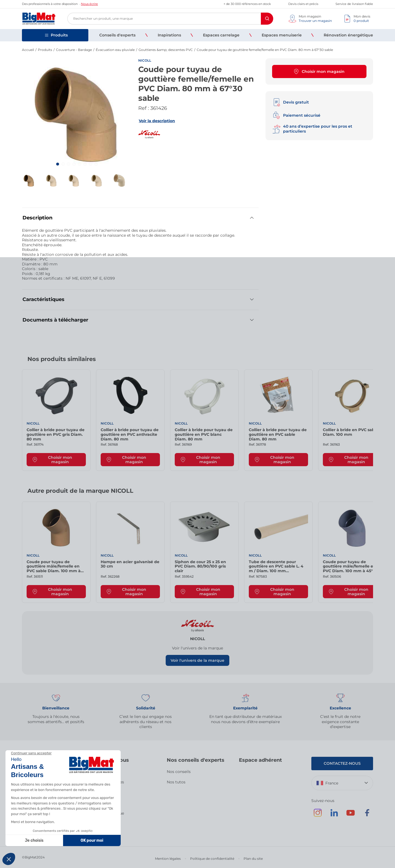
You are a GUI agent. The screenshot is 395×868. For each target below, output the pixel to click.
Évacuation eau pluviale (115, 50)
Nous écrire (89, 4)
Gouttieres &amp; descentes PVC (166, 50)
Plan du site (253, 859)
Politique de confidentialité (212, 859)
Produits (45, 50)
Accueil (28, 50)
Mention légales (168, 859)
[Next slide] (368, 361)
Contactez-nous (342, 763)
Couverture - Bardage (74, 50)
